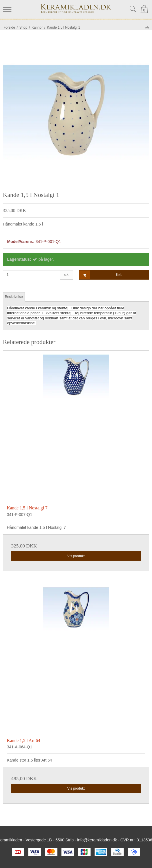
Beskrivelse (14, 297)
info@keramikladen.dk (97, 840)
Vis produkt (76, 556)
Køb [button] (101, 275)
